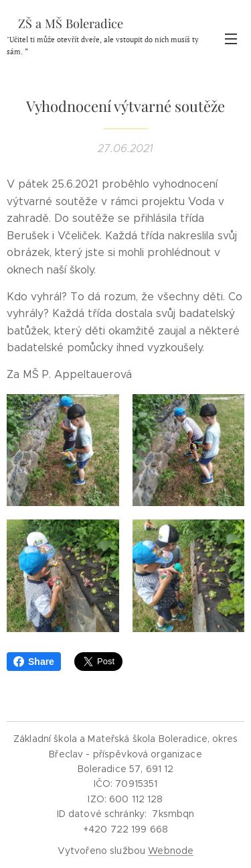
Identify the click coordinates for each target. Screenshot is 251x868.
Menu (231, 39)
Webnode (171, 851)
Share (34, 662)
